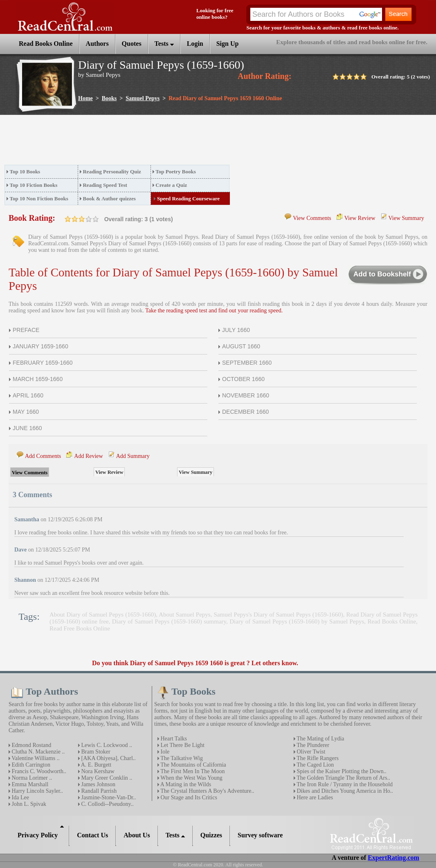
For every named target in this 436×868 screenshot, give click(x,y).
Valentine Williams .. (35, 758)
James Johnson (98, 784)
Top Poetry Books (175, 172)
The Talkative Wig (181, 758)
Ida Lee (20, 797)
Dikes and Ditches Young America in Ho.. (344, 791)
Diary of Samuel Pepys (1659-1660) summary (169, 621)
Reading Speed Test (105, 185)
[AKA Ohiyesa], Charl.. (108, 758)
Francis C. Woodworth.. (38, 771)
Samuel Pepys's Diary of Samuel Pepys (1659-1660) (279, 615)
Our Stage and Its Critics (188, 797)
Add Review (88, 456)
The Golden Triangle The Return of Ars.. (343, 778)
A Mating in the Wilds (185, 784)
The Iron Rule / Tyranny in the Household (344, 784)
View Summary (406, 218)
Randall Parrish (98, 791)
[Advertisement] (153, 142)
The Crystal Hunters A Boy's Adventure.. (207, 791)
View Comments (312, 218)
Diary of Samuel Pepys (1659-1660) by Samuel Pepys (297, 621)
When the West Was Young (191, 778)
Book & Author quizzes (109, 198)
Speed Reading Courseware (188, 198)
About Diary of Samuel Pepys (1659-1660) (103, 615)
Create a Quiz (171, 185)
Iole (164, 752)
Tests (164, 44)
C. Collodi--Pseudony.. (107, 804)
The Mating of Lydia (320, 739)
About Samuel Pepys (184, 615)
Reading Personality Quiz (112, 172)
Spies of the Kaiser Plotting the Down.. (341, 771)
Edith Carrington (30, 765)
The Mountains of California (193, 765)
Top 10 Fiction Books (34, 185)
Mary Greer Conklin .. (106, 778)
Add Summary (133, 456)
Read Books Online (392, 621)
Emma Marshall (29, 784)
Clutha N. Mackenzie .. (37, 752)
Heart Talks (173, 739)
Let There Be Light (182, 745)
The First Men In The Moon (192, 771)
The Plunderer (312, 745)
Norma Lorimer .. (31, 778)
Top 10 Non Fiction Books (39, 198)
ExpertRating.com (393, 858)
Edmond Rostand (31, 745)
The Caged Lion (315, 765)
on (68, 219)
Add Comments (43, 456)
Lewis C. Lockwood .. (106, 745)
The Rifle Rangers (317, 758)
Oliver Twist (310, 752)
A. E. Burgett (96, 765)
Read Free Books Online (80, 628)
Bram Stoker (95, 752)
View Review (360, 218)
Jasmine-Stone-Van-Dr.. (108, 797)
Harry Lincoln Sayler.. (37, 791)
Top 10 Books (25, 172)
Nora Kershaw (97, 771)
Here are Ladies (314, 797)
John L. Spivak (28, 804)
